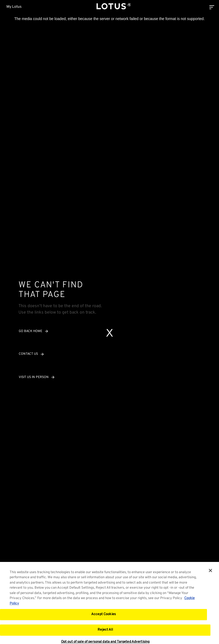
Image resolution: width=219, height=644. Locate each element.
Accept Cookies (103, 616)
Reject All (105, 632)
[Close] (210, 572)
